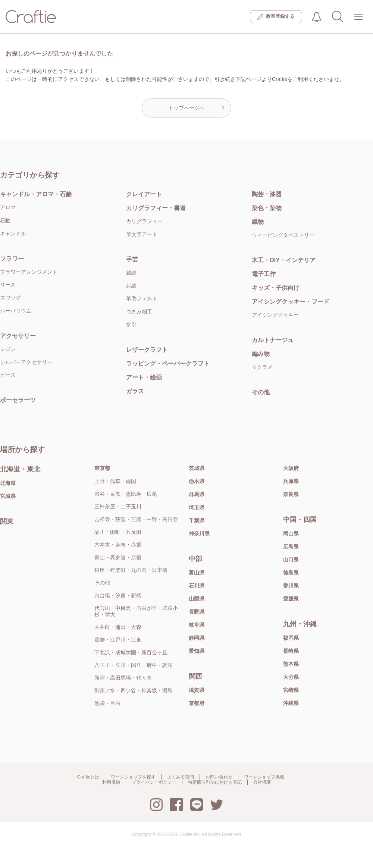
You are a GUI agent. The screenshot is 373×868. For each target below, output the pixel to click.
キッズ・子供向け (276, 288)
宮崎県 (291, 690)
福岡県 (291, 638)
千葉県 (197, 520)
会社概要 (262, 782)
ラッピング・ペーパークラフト (168, 364)
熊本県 (291, 664)
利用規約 (111, 782)
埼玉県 (197, 507)
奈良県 (291, 494)
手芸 (132, 259)
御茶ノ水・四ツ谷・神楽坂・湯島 (134, 690)
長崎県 (291, 651)
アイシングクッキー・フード (291, 302)
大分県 (291, 677)
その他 (261, 392)
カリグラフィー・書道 (156, 208)
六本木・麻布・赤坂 (118, 545)
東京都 (102, 468)
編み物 (261, 354)
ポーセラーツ (18, 400)
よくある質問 (181, 777)
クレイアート (144, 194)
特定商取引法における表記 (215, 782)
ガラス (135, 391)
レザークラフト (147, 350)
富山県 (197, 573)
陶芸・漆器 (267, 194)
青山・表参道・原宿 (118, 557)
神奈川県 (199, 533)
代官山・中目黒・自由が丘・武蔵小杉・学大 (136, 611)
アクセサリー (18, 336)
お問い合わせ (219, 777)
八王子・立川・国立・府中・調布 (134, 665)
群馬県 (197, 494)
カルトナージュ (273, 340)
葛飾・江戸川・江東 (118, 640)
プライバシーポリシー (154, 782)
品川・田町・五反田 (118, 532)
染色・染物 (267, 208)
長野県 (197, 612)
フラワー (12, 259)
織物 (258, 222)
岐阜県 (197, 625)
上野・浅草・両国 (115, 481)
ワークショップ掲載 (264, 777)
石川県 (197, 586)
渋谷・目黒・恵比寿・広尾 (126, 494)
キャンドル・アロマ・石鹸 (36, 194)
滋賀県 (197, 690)
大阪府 (291, 468)
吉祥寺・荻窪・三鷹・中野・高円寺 (136, 519)
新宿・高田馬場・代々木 (123, 678)
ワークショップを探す (133, 777)
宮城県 (8, 496)
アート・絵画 (144, 377)
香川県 (291, 586)
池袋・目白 (107, 703)
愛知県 (197, 651)
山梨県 (197, 599)
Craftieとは (88, 777)
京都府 (197, 703)
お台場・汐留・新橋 (118, 595)
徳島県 (291, 573)
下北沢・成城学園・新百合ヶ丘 (131, 652)
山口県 (291, 560)
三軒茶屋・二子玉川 (118, 507)
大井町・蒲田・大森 (118, 627)
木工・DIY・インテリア (284, 260)
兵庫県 (291, 481)
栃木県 (197, 481)
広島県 (291, 546)
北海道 (8, 483)
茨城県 (197, 468)
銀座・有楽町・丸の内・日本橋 (131, 570)
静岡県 (197, 638)
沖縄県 (291, 703)
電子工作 (264, 274)
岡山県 (291, 533)
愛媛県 (291, 599)
